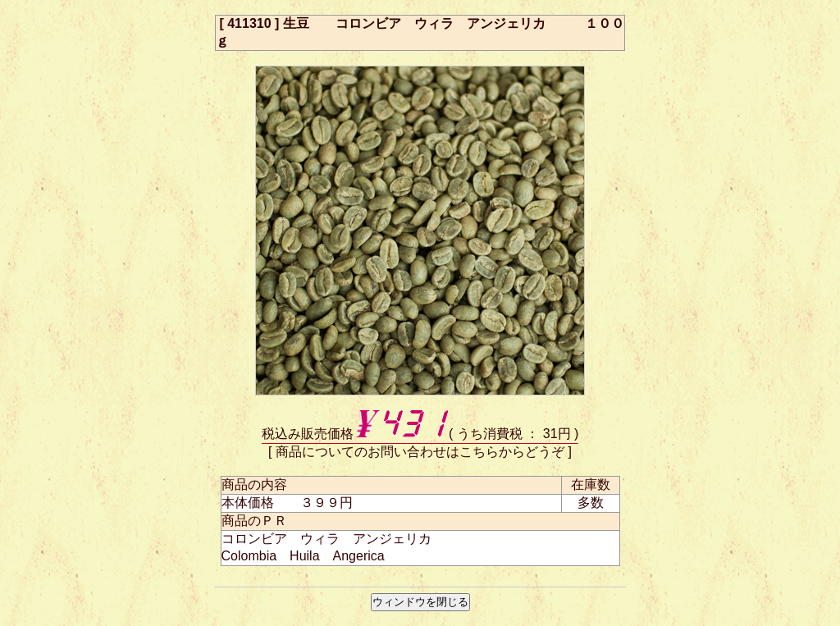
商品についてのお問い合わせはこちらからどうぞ (420, 452)
